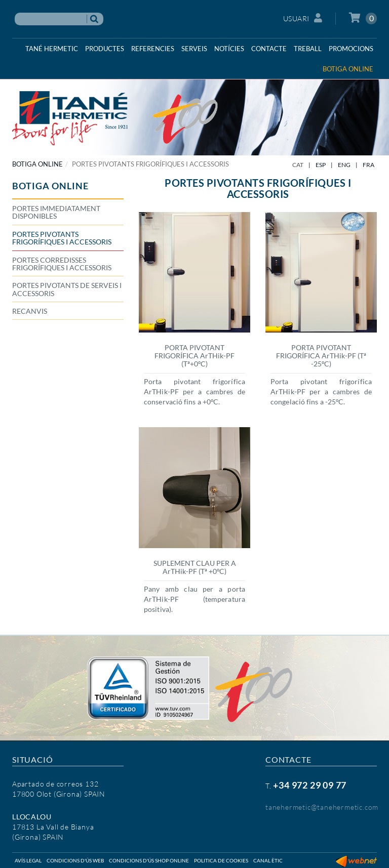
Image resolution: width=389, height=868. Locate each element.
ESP (321, 165)
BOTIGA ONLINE (37, 164)
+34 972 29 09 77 (310, 785)
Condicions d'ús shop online (149, 860)
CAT (298, 165)
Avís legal (28, 860)
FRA (368, 165)
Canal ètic (268, 860)
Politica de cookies (221, 860)
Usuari (303, 18)
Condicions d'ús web (75, 860)
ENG (344, 165)
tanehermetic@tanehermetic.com (322, 807)
